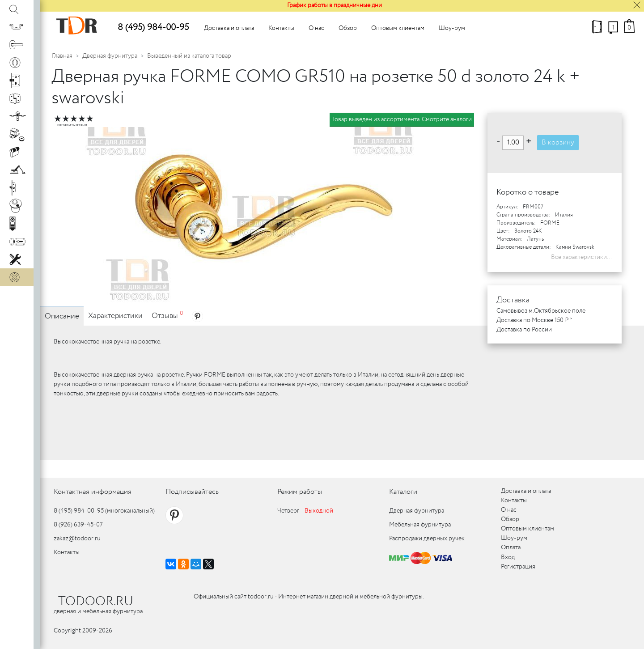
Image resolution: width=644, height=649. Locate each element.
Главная (62, 56)
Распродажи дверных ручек (427, 539)
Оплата (511, 547)
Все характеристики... (582, 257)
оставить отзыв (72, 125)
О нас (316, 28)
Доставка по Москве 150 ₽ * (534, 320)
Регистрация (518, 567)
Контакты (281, 28)
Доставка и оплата (229, 28)
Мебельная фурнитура (420, 525)
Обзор (348, 28)
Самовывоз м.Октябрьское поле (541, 311)
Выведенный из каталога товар (189, 56)
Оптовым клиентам (398, 28)
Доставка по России (524, 330)
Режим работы (300, 492)
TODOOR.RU (96, 602)
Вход (508, 557)
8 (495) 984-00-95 (153, 28)
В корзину (558, 142)
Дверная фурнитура (110, 56)
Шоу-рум (452, 28)
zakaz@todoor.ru (77, 539)
